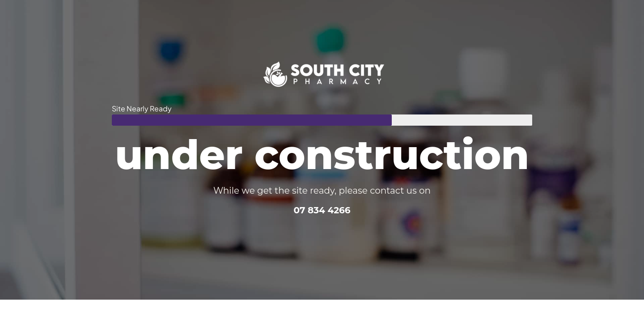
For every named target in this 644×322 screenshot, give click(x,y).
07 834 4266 (322, 210)
